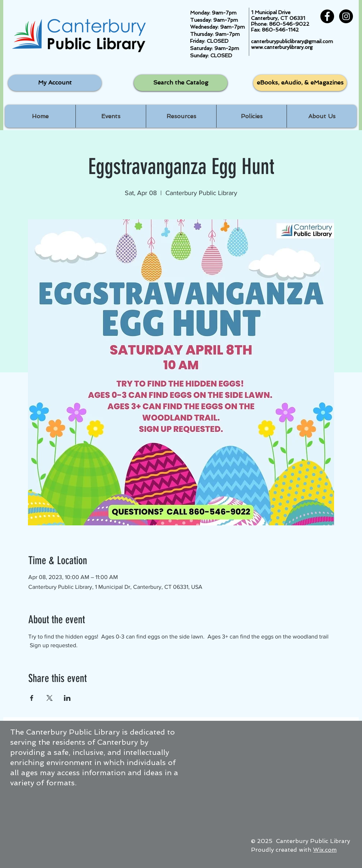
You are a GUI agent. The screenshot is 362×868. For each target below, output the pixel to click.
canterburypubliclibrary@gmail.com (292, 41)
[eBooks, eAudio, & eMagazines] (300, 83)
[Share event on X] (50, 698)
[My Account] (55, 83)
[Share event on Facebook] (32, 698)
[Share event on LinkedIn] (67, 698)
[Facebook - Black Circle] (327, 16)
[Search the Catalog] (181, 83)
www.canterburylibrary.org (282, 47)
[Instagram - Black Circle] (346, 16)
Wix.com (325, 850)
